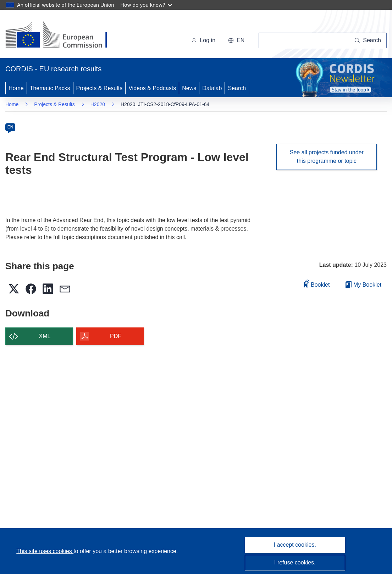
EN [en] (10, 127)
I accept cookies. (295, 545)
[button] (236, 40)
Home (16, 88)
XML (45, 336)
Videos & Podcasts (152, 88)
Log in (203, 40)
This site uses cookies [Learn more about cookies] (45, 551)
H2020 (98, 104)
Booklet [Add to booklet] (317, 284)
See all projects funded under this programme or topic (327, 157)
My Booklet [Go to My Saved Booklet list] (363, 285)
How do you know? (147, 5)
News (189, 88)
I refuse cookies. (295, 562)
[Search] (368, 40)
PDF (116, 336)
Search (237, 88)
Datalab (212, 88)
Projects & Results (100, 88)
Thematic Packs (50, 88)
